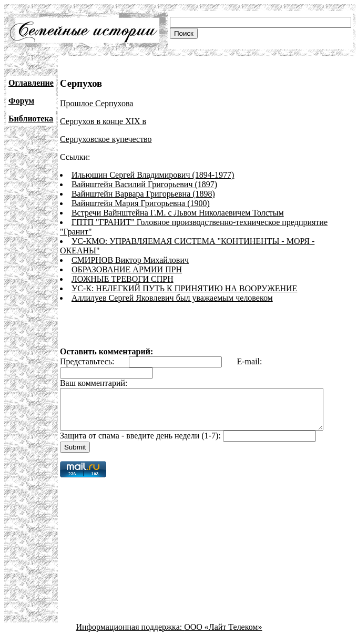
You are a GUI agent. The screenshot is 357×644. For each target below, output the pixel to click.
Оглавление (31, 83)
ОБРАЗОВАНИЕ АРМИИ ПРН (127, 269)
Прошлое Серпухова (97, 103)
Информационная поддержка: (130, 635)
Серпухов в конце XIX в (103, 121)
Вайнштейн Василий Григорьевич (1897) (144, 184)
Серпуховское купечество (106, 139)
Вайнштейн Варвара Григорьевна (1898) (143, 194)
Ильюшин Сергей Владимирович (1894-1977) (153, 175)
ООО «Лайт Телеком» (223, 635)
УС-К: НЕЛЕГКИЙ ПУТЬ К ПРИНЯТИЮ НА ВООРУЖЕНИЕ (184, 288)
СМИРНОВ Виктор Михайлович (130, 260)
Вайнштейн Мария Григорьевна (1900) (141, 203)
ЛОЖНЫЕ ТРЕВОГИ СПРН (123, 279)
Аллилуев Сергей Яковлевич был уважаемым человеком (172, 298)
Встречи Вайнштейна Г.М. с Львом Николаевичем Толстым (178, 213)
